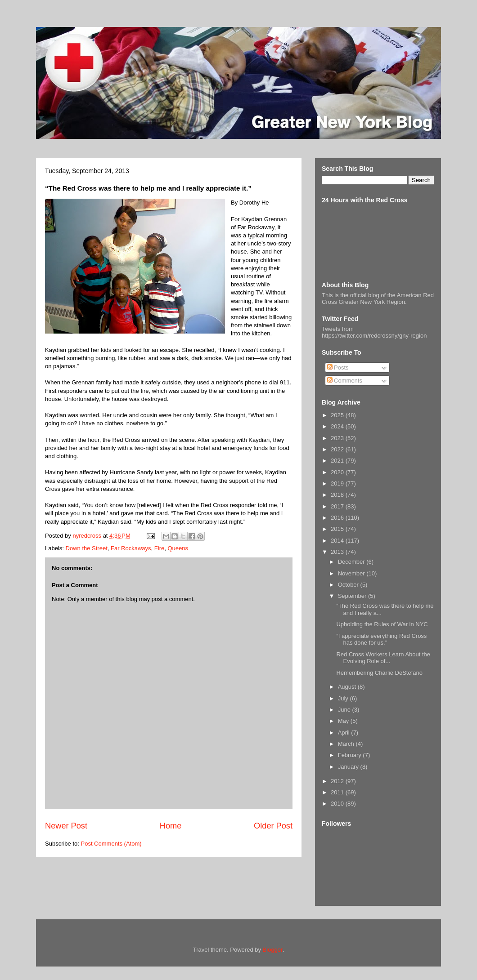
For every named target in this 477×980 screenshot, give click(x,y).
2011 (338, 792)
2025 (338, 415)
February (351, 755)
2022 (338, 449)
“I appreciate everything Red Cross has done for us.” (381, 639)
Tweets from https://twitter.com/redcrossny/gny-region (374, 332)
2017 (338, 506)
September (353, 596)
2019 (338, 483)
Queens (178, 548)
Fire (159, 548)
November (352, 573)
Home (171, 826)
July (344, 698)
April (345, 733)
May (344, 721)
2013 (338, 552)
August (348, 687)
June (345, 710)
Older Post (273, 826)
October (349, 585)
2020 (338, 472)
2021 (338, 461)
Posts (338, 367)
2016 (338, 518)
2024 (338, 426)
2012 (338, 781)
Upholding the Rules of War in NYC (382, 624)
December (352, 562)
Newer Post (66, 826)
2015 (338, 529)
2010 (338, 804)
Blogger (273, 950)
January (349, 767)
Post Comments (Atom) (111, 844)
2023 (338, 438)
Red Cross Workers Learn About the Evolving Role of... (383, 658)
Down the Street (87, 548)
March (347, 744)
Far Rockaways (131, 548)
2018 (338, 495)
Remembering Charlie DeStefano (379, 673)
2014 (338, 541)
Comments (345, 381)
